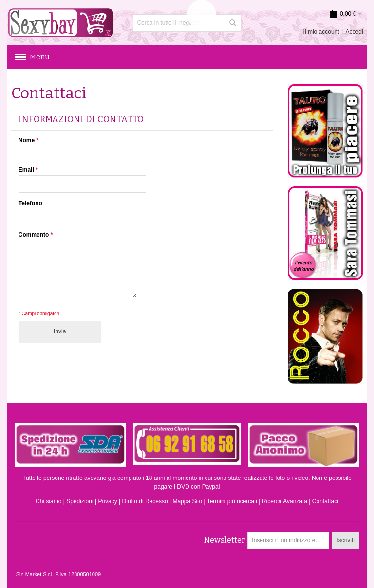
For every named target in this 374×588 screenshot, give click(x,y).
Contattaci (325, 501)
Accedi (355, 32)
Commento (34, 235)
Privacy (107, 501)
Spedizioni (80, 501)
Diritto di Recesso (145, 501)
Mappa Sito (187, 501)
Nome (27, 140)
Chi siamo (48, 501)
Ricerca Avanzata (285, 501)
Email (26, 170)
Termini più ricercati (232, 501)
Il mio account (321, 32)
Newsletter (224, 540)
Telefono (30, 203)
